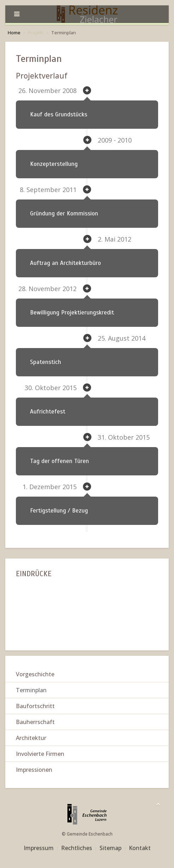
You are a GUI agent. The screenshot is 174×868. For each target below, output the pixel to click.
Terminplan (31, 690)
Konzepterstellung (54, 164)
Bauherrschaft (35, 722)
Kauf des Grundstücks (59, 114)
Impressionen (34, 770)
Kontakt (140, 848)
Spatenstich (46, 362)
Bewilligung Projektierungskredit (72, 313)
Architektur (31, 738)
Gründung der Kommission (64, 213)
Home (14, 33)
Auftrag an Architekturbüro (65, 263)
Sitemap (110, 848)
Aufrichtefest (48, 412)
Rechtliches (77, 848)
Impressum (39, 848)
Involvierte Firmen (40, 754)
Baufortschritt (35, 706)
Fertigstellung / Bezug (59, 511)
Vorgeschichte (35, 674)
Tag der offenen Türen (59, 461)
